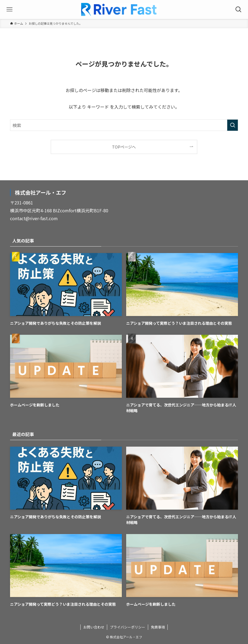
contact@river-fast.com (34, 218)
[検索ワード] (124, 125)
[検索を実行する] (233, 125)
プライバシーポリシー (128, 627)
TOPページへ (124, 147)
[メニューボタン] (9, 10)
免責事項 (158, 627)
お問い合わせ (94, 627)
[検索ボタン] (239, 10)
